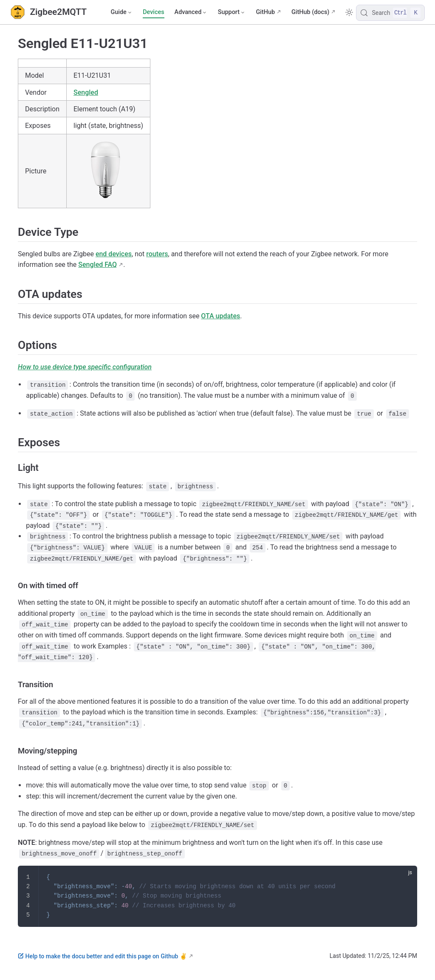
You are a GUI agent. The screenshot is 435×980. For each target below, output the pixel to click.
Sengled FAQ (97, 265)
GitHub (265, 12)
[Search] (390, 13)
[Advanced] (191, 12)
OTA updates (220, 316)
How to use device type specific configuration (85, 367)
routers (157, 254)
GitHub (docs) (310, 12)
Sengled (86, 92)
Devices (153, 12)
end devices (114, 254)
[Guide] (121, 12)
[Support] (232, 12)
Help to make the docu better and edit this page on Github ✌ (102, 956)
